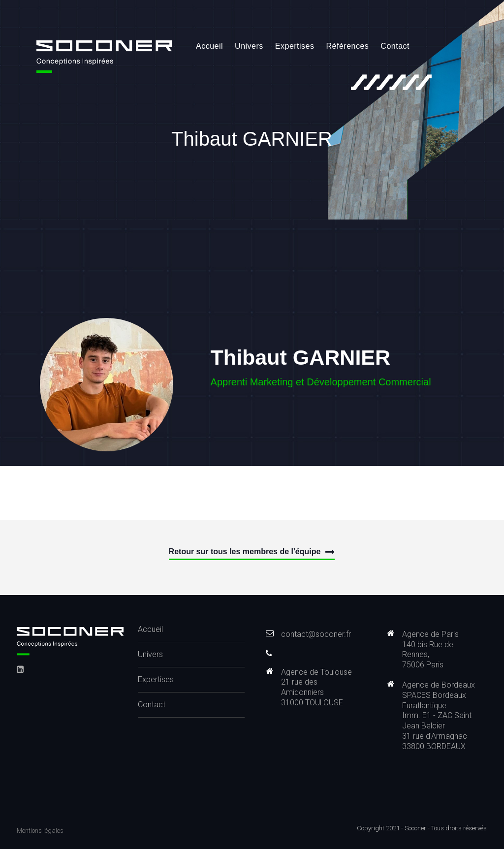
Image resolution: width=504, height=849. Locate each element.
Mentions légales (40, 831)
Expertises (295, 46)
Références (348, 46)
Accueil (209, 46)
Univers (249, 46)
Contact (395, 46)
